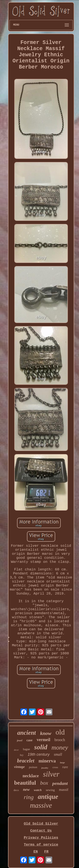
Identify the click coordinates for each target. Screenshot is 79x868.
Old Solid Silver (41, 824)
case (29, 740)
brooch (60, 740)
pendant (60, 783)
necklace (31, 776)
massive (41, 805)
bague (26, 749)
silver (51, 774)
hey (22, 755)
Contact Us (41, 831)
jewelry (45, 768)
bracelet (26, 761)
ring (29, 797)
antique (48, 797)
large (62, 762)
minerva (47, 761)
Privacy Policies (41, 838)
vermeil (43, 740)
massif (64, 790)
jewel (19, 740)
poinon (33, 767)
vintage (19, 767)
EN (36, 852)
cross (55, 767)
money (60, 747)
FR (46, 852)
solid (41, 747)
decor (16, 750)
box (44, 783)
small (58, 754)
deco (16, 790)
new (26, 789)
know (46, 733)
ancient (27, 733)
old (60, 732)
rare (65, 767)
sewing (50, 790)
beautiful (25, 783)
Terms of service (41, 845)
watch (38, 790)
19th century (39, 754)
